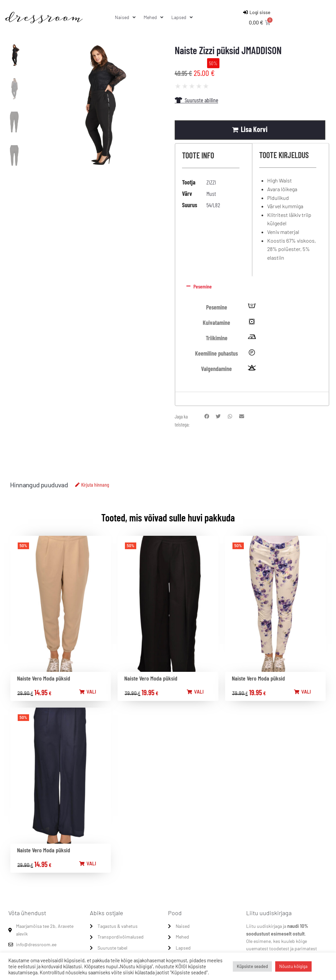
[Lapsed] (183, 17)
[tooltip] (252, 308)
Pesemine (203, 287)
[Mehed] (154, 17)
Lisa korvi (257, 129)
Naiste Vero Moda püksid (44, 678)
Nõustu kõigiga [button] (293, 966)
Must (211, 194)
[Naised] (126, 17)
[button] (251, 287)
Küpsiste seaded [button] (252, 966)
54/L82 (213, 205)
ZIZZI (211, 182)
